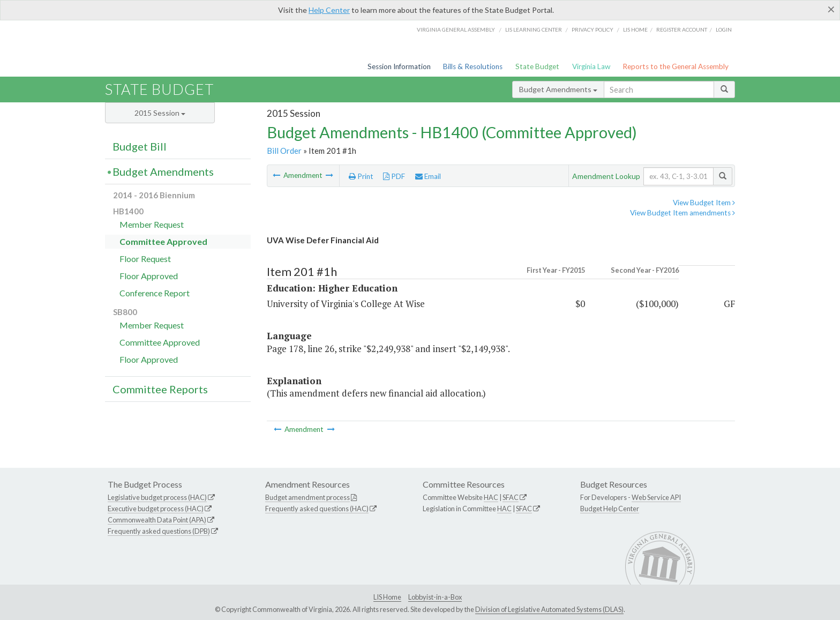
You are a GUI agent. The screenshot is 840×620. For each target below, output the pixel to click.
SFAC (511, 497)
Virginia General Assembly (456, 29)
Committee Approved (163, 241)
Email (428, 176)
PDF (394, 176)
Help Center (329, 10)
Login (724, 29)
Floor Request (145, 259)
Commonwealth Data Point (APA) (157, 520)
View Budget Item (704, 203)
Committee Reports (160, 389)
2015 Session (160, 113)
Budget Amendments (558, 89)
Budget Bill (140, 146)
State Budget (537, 66)
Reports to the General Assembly (676, 66)
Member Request (152, 224)
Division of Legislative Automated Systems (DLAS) (549, 609)
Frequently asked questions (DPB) (159, 531)
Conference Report (155, 293)
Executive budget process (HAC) (156, 509)
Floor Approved (149, 276)
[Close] (831, 9)
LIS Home (387, 597)
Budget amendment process (307, 497)
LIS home (635, 29)
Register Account (682, 29)
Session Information (399, 66)
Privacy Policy (592, 29)
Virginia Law (591, 66)
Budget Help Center (610, 509)
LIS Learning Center (534, 29)
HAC (491, 497)
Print (361, 176)
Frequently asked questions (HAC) (317, 509)
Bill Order (284, 151)
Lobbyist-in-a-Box (435, 597)
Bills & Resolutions (473, 66)
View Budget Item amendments (682, 213)
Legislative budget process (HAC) (157, 497)
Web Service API (656, 497)
